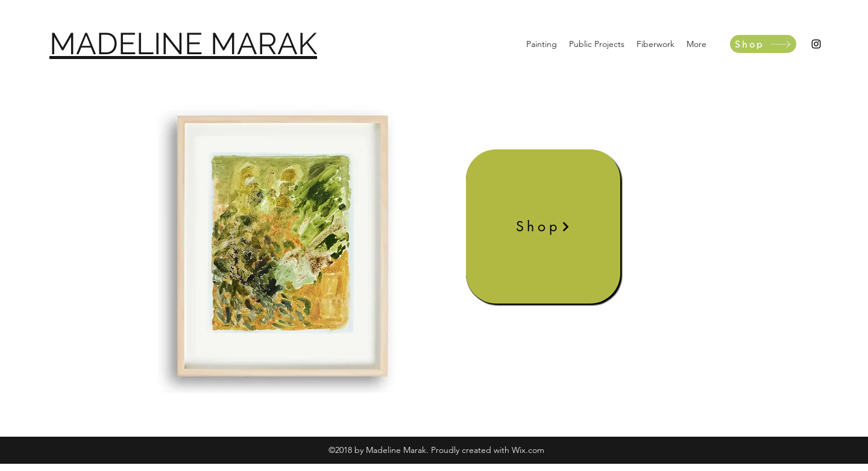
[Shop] (763, 44)
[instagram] (816, 44)
